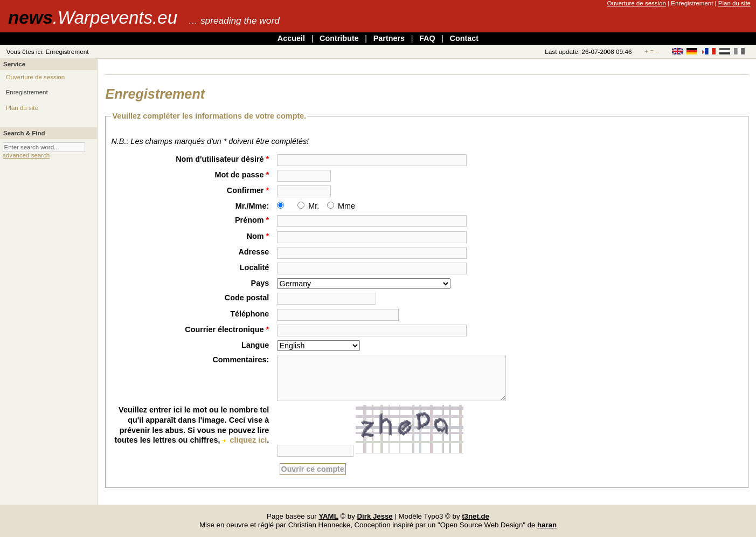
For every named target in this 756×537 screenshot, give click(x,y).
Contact (464, 38)
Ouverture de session (636, 3)
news (93, 18)
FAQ (427, 38)
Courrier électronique (227, 329)
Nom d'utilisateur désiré (222, 159)
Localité (254, 267)
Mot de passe (242, 175)
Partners (389, 38)
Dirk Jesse (375, 516)
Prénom (252, 220)
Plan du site (734, 3)
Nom (258, 236)
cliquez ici (248, 440)
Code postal (247, 298)
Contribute (339, 38)
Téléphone (249, 314)
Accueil (291, 38)
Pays (260, 283)
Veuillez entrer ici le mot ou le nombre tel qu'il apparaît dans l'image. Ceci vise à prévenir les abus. (194, 420)
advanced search (26, 155)
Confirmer (248, 190)
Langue (255, 345)
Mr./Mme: (252, 206)
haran (547, 525)
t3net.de (476, 516)
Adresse (254, 252)
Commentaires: (241, 360)
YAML (328, 516)
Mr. (314, 206)
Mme (346, 206)
